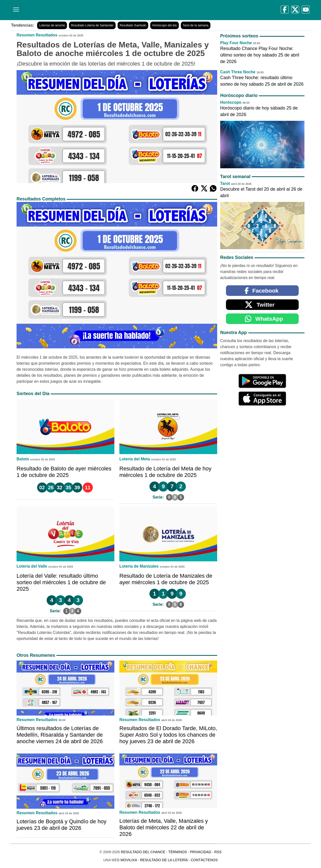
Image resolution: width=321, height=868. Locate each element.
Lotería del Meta (135, 459)
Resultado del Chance (143, 852)
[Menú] (15, 8)
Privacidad (200, 852)
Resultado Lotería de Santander (92, 25)
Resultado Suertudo (133, 25)
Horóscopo (231, 102)
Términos (178, 852)
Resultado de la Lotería (164, 860)
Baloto (23, 459)
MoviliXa (129, 860)
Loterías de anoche (52, 25)
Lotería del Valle (32, 566)
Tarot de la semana (196, 25)
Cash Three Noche (238, 72)
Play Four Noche (236, 43)
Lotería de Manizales (139, 566)
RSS (218, 852)
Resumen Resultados (37, 35)
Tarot (225, 183)
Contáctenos (204, 860)
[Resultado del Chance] (83, 10)
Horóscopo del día (164, 25)
